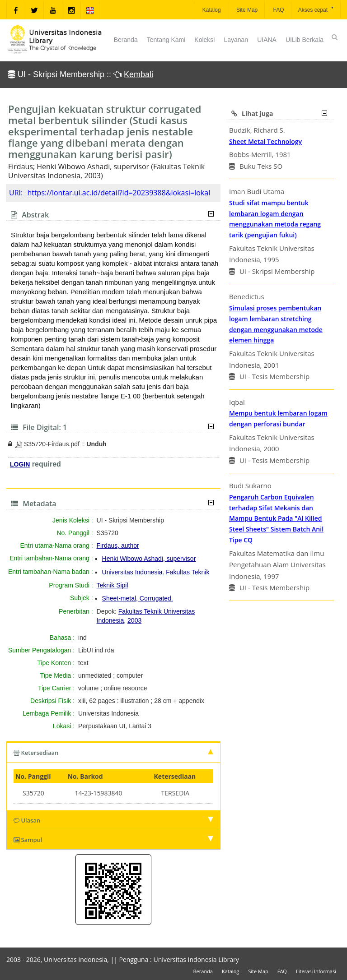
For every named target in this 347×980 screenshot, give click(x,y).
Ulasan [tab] (113, 820)
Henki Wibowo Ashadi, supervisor (149, 559)
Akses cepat (317, 9)
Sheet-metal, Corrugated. (138, 598)
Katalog (211, 10)
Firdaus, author (118, 545)
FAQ (278, 10)
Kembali (138, 74)
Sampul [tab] (113, 840)
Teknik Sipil (113, 585)
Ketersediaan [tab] (113, 753)
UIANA (267, 40)
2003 (134, 620)
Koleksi (204, 40)
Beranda (126, 40)
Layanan (236, 40)
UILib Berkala (305, 40)
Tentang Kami (166, 40)
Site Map (246, 10)
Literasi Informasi (316, 971)
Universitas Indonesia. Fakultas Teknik (156, 572)
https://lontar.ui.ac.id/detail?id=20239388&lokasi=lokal (119, 193)
